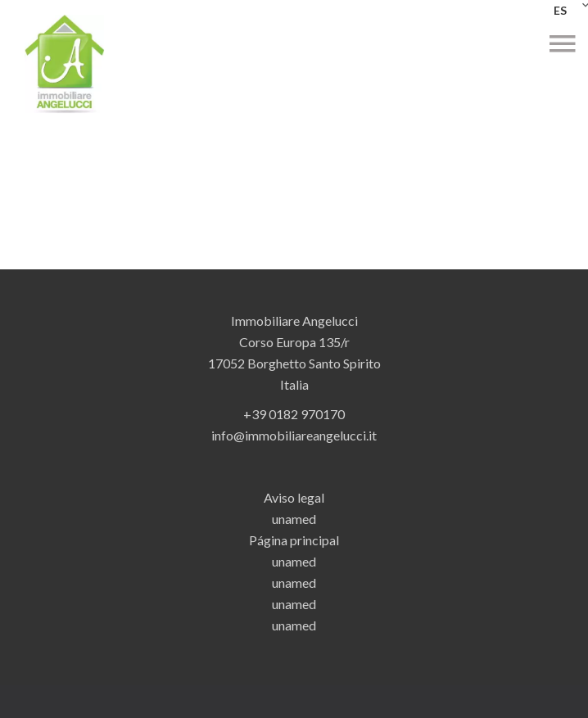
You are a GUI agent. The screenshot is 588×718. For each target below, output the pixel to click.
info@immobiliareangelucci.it (294, 435)
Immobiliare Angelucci (294, 321)
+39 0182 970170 (294, 414)
